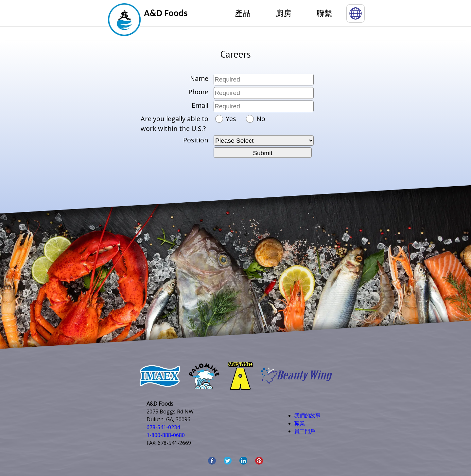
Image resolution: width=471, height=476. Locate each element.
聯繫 (324, 13)
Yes (227, 119)
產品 (243, 13)
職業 (300, 423)
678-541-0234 (163, 427)
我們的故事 (307, 415)
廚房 (284, 13)
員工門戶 (305, 431)
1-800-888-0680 (166, 435)
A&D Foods (166, 13)
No (256, 119)
